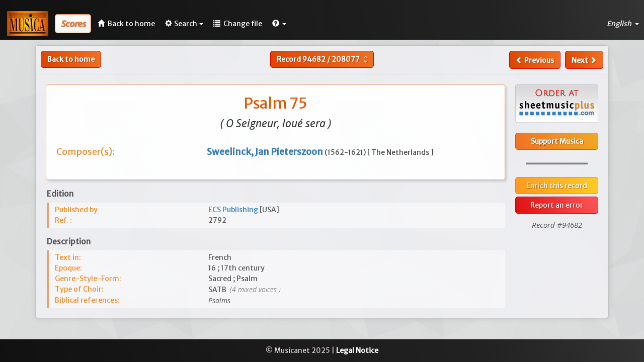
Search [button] (184, 24)
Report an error (557, 205)
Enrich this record (557, 186)
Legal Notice (357, 350)
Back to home (71, 59)
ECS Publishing (234, 210)
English (623, 24)
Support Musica (557, 141)
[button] (279, 24)
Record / (324, 59)
